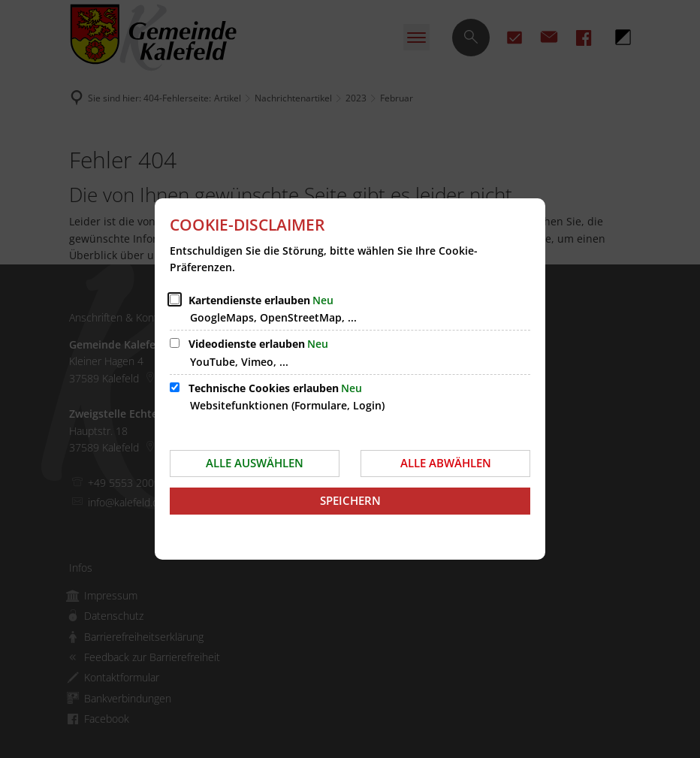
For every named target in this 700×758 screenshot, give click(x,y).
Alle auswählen (255, 463)
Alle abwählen (446, 463)
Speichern (350, 500)
